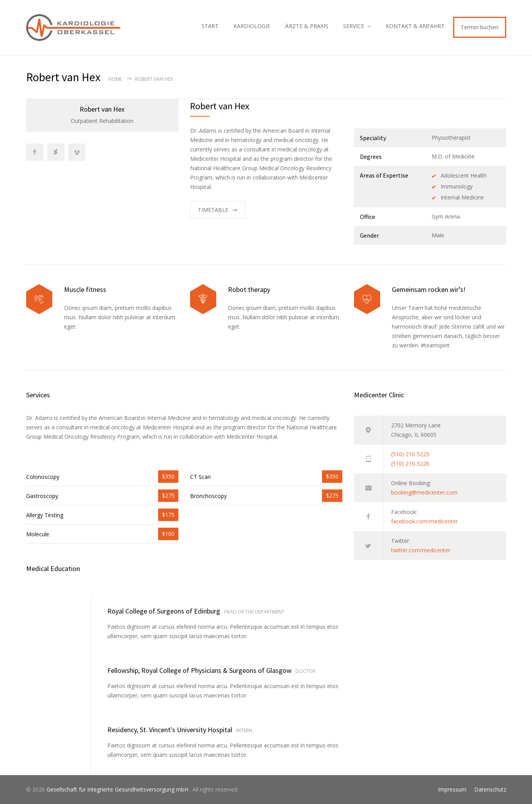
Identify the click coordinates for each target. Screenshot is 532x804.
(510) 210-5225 (410, 454)
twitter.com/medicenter (421, 550)
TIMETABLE (213, 210)
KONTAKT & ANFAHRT (415, 26)
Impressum (452, 789)
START (210, 26)
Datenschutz (490, 789)
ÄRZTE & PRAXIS (307, 26)
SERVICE (354, 26)
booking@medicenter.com (424, 492)
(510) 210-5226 (410, 463)
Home (115, 79)
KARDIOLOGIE (252, 26)
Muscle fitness (85, 289)
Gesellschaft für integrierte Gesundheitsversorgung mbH (118, 789)
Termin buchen (480, 27)
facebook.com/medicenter (424, 521)
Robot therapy (249, 289)
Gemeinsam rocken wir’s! (429, 289)
